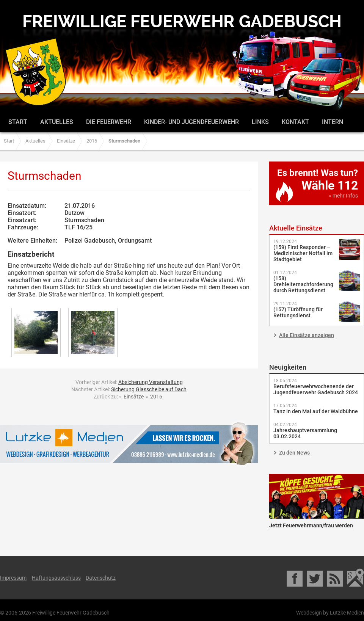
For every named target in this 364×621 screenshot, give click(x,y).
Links (260, 122)
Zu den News (294, 453)
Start (18, 122)
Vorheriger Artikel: (129, 382)
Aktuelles (57, 122)
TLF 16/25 (78, 227)
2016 (92, 141)
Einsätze (66, 141)
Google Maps (355, 578)
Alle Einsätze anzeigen (307, 335)
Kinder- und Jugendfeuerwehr (191, 122)
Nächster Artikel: (129, 389)
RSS (335, 578)
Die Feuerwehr (109, 122)
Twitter (315, 578)
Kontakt (295, 122)
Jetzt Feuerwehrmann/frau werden (317, 496)
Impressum (13, 578)
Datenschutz (101, 578)
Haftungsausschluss (56, 578)
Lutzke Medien (129, 444)
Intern (333, 122)
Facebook (295, 578)
